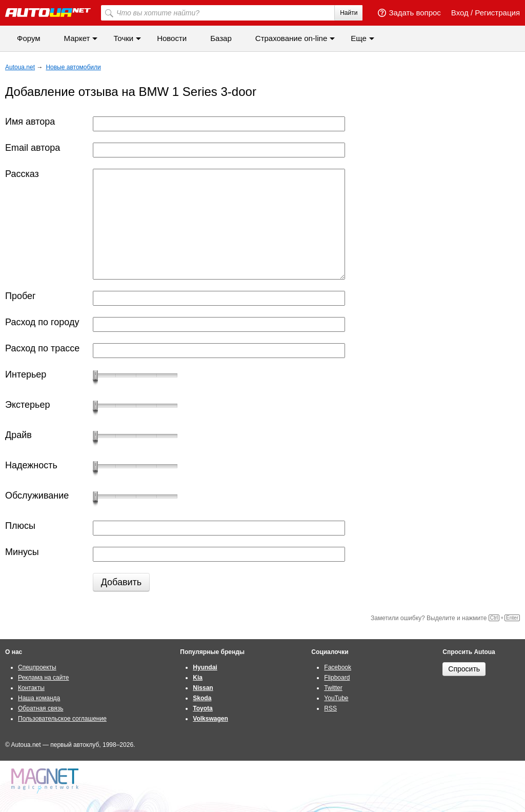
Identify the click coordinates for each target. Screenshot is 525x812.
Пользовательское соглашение (62, 719)
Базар (221, 38)
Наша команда (39, 698)
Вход (460, 13)
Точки (123, 38)
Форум (29, 38)
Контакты (31, 688)
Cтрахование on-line (291, 38)
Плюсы (20, 526)
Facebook (338, 667)
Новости (172, 38)
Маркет (77, 38)
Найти (349, 13)
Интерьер (26, 374)
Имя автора (30, 122)
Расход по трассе (42, 348)
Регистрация (497, 13)
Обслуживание (37, 496)
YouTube (336, 698)
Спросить (464, 669)
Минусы (22, 552)
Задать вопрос (409, 13)
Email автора (33, 148)
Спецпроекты (37, 667)
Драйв (18, 435)
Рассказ (22, 174)
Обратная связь (41, 708)
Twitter (333, 688)
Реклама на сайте (44, 678)
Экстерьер (27, 405)
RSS (330, 708)
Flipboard (337, 678)
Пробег (21, 296)
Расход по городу (42, 322)
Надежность (31, 465)
